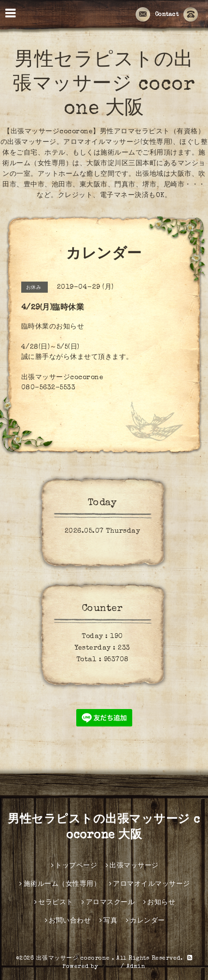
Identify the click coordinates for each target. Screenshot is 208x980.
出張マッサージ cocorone (74, 959)
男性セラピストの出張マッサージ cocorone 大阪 (104, 85)
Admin (136, 967)
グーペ (110, 967)
